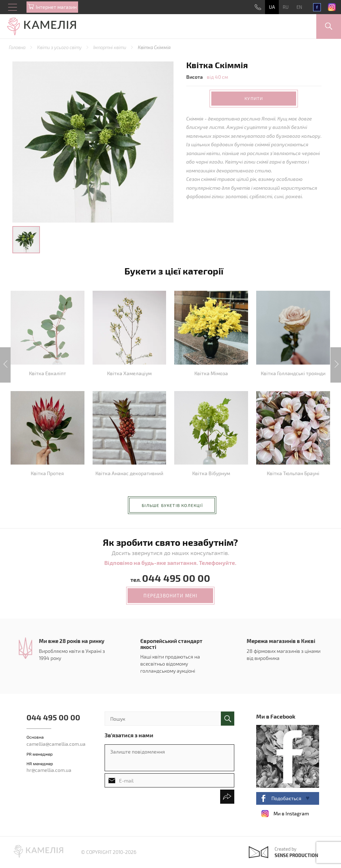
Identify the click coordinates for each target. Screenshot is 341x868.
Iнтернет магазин (56, 7)
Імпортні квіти (110, 47)
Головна (18, 47)
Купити (254, 98)
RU (286, 7)
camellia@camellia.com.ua (56, 744)
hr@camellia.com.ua (49, 770)
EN (299, 7)
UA (272, 7)
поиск (228, 719)
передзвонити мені (170, 596)
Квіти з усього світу (60, 47)
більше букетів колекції (172, 505)
